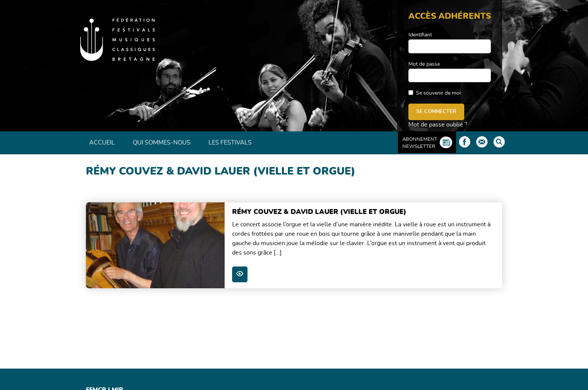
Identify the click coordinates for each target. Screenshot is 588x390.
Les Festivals (230, 143)
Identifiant (420, 35)
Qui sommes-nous (162, 143)
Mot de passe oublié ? (438, 125)
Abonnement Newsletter (420, 143)
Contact (482, 142)
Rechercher (499, 142)
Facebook (465, 142)
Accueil (102, 143)
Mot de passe (424, 64)
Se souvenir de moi (438, 93)
